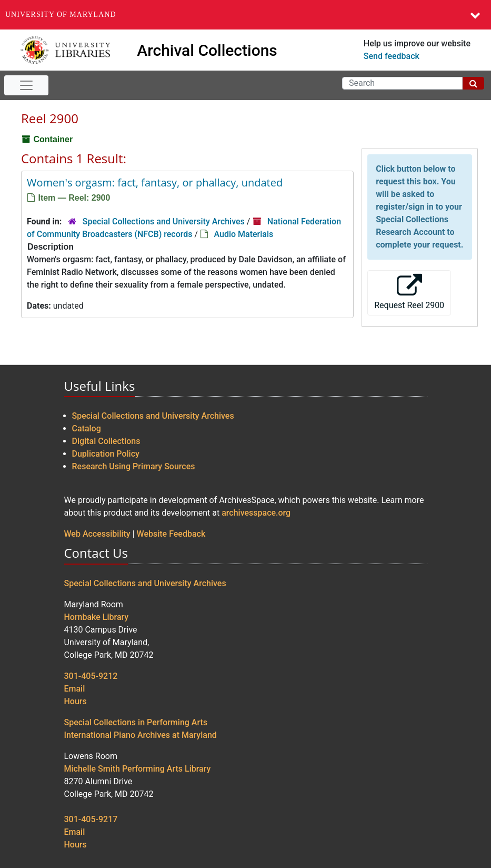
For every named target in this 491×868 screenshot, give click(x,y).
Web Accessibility (97, 534)
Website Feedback (171, 534)
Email (75, 689)
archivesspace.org (256, 513)
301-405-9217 (91, 819)
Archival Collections (207, 50)
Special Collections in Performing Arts (136, 722)
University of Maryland (61, 14)
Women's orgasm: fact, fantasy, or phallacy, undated (155, 183)
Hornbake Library (97, 617)
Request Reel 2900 (409, 292)
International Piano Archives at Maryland (141, 735)
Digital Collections (106, 441)
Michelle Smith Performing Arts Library (138, 769)
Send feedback (392, 56)
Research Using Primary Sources (134, 466)
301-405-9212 (91, 676)
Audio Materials (243, 234)
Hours (76, 701)
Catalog (87, 428)
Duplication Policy (106, 454)
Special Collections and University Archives (164, 221)
